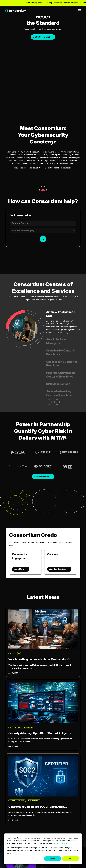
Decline (71, 859)
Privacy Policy (61, 843)
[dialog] (43, 849)
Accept (53, 859)
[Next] (57, 402)
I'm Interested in (20, 215)
